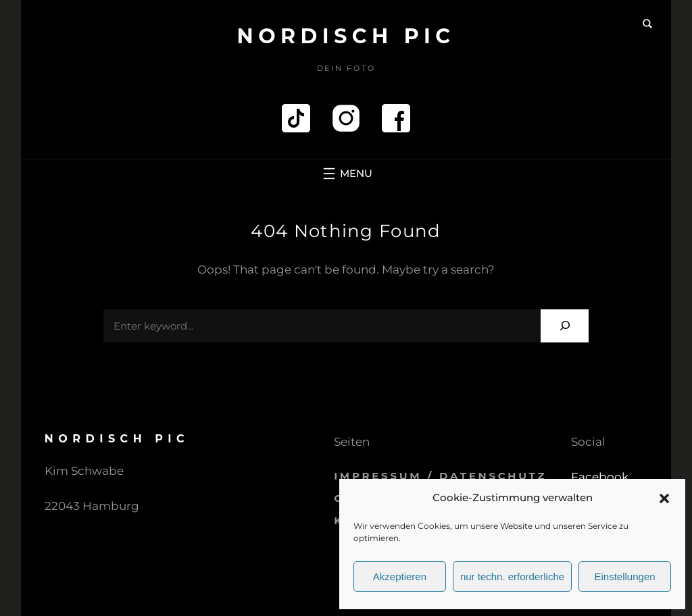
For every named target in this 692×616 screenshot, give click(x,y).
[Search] (565, 326)
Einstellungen (625, 576)
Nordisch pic (346, 36)
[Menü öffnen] (346, 174)
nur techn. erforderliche (512, 576)
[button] (664, 498)
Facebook (600, 477)
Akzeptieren (400, 576)
